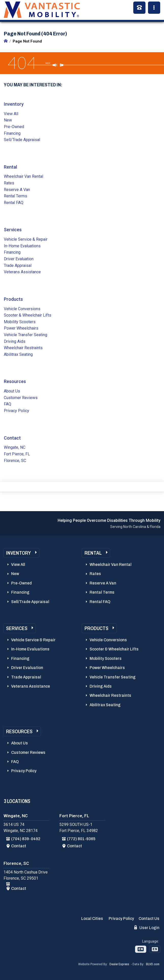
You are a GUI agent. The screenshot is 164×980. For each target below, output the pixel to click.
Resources (15, 381)
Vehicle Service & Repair (26, 239)
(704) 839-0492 (26, 839)
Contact (12, 438)
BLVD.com (153, 964)
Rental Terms (15, 196)
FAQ (7, 404)
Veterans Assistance (22, 272)
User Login (147, 928)
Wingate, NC (15, 447)
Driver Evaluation (19, 259)
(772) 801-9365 (81, 839)
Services (13, 230)
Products (13, 299)
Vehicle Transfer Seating (26, 335)
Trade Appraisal (18, 266)
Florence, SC (15, 461)
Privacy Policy (17, 411)
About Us (12, 391)
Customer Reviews (21, 398)
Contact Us (149, 918)
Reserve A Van (17, 190)
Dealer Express (119, 964)
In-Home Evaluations (22, 246)
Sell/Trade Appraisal (22, 140)
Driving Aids (15, 341)
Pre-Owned (14, 127)
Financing (12, 133)
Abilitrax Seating (18, 354)
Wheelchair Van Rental (23, 176)
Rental (10, 167)
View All (11, 114)
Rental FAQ (14, 203)
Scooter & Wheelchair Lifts (28, 315)
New (8, 120)
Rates (9, 183)
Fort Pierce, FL (17, 454)
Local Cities (92, 918)
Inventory (14, 104)
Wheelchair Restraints (23, 348)
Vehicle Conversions (22, 309)
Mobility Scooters (20, 322)
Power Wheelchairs (21, 328)
